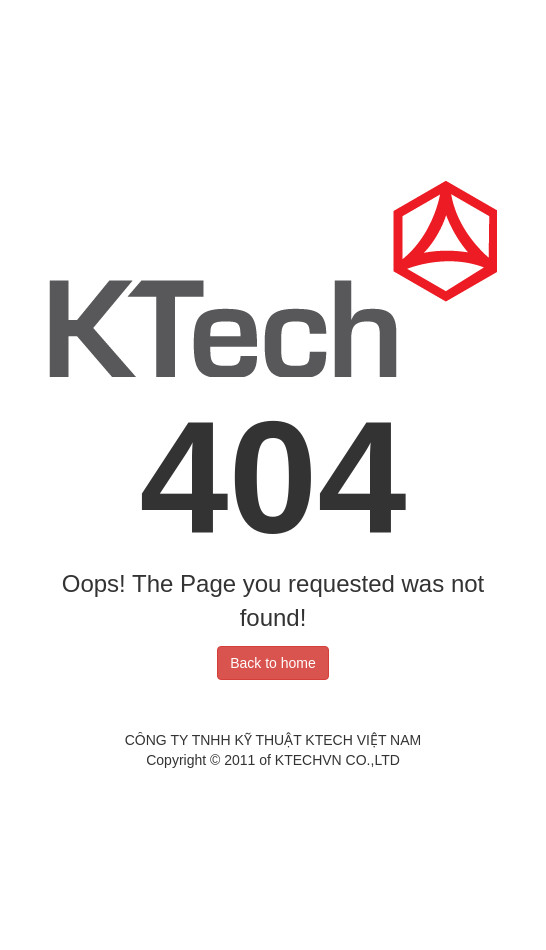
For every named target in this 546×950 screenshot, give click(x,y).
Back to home (273, 663)
